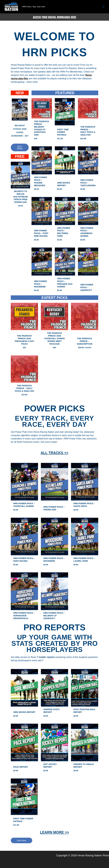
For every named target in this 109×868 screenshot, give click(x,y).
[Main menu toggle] (103, 7)
